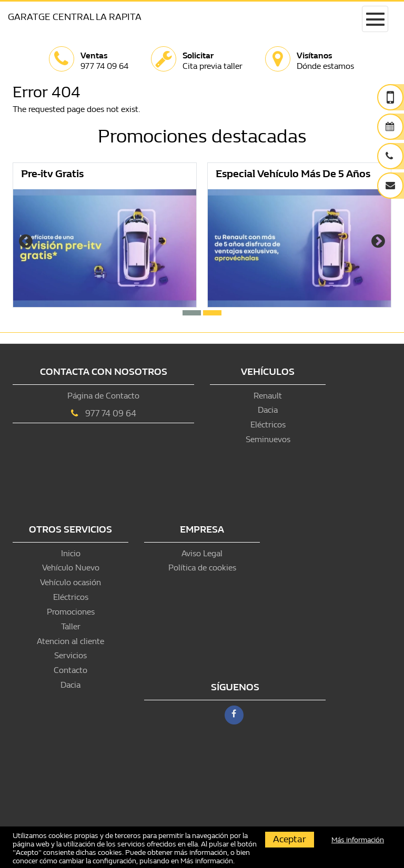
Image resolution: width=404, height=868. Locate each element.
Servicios (70, 655)
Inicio (71, 553)
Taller (71, 626)
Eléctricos (268, 425)
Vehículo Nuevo (71, 568)
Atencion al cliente (70, 641)
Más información (207, 861)
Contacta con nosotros (104, 372)
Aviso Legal (202, 553)
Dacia (268, 410)
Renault (268, 396)
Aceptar (290, 839)
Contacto (70, 670)
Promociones (71, 612)
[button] (192, 313)
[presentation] (26, 242)
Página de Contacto (103, 396)
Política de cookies (202, 568)
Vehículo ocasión (70, 582)
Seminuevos (268, 439)
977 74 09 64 (111, 413)
